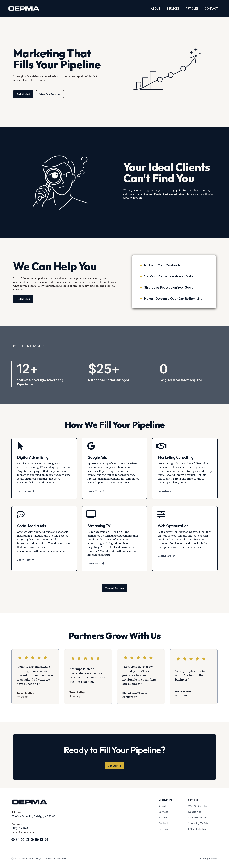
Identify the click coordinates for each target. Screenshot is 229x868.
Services (173, 9)
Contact (211, 9)
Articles (192, 9)
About (156, 9)
